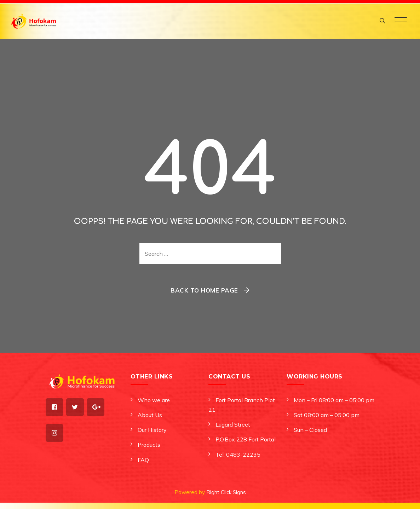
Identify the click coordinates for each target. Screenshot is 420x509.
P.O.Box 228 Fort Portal (246, 439)
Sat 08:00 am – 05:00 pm (327, 415)
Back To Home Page (204, 290)
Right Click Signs (226, 492)
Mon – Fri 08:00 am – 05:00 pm (334, 400)
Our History (152, 430)
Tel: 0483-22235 (238, 455)
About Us (150, 415)
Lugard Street (233, 424)
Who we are (154, 400)
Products (149, 445)
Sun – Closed (310, 430)
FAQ (143, 460)
